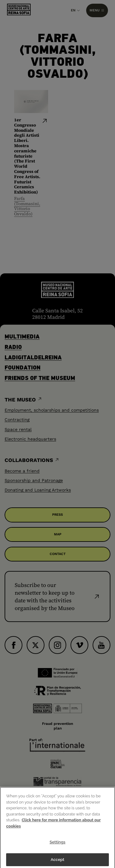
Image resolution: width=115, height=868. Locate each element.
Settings (58, 845)
